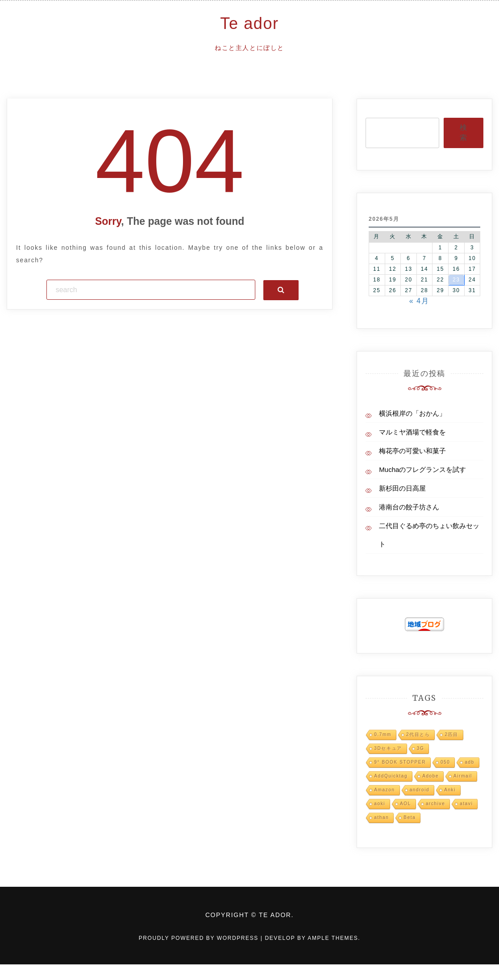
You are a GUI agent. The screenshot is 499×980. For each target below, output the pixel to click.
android (420, 790)
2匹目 (451, 734)
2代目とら (418, 734)
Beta (410, 817)
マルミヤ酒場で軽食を (412, 432)
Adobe (430, 776)
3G (421, 748)
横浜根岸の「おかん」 (412, 413)
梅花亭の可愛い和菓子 (412, 451)
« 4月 (419, 301)
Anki (450, 790)
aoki (380, 804)
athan (381, 817)
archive (435, 804)
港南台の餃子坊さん (409, 507)
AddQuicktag (391, 776)
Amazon (384, 790)
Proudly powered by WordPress (200, 938)
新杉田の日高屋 (402, 488)
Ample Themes (333, 938)
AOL (405, 804)
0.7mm (383, 734)
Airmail (463, 776)
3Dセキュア (388, 748)
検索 (463, 132)
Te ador (249, 23)
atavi (466, 804)
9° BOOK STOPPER (400, 762)
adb (470, 762)
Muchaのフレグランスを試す (422, 469)
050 (445, 762)
